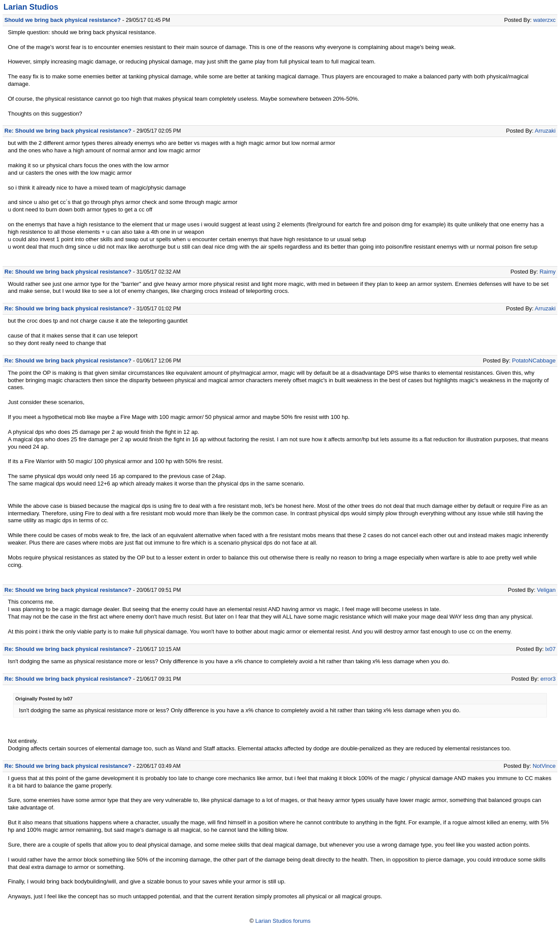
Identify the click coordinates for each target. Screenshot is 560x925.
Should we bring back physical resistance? (63, 20)
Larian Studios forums (283, 921)
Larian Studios (31, 7)
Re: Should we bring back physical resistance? (68, 131)
